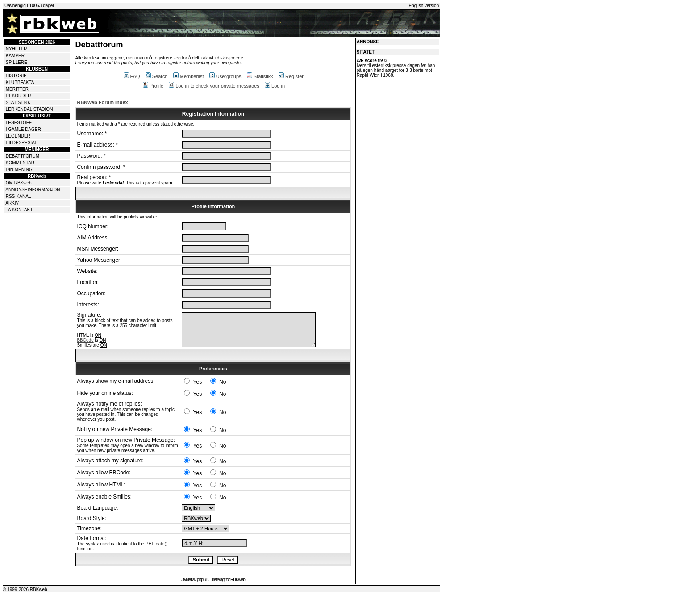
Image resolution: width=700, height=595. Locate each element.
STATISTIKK (18, 103)
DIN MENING (19, 170)
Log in (275, 86)
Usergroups (225, 76)
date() (162, 544)
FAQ (132, 76)
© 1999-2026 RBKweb (25, 589)
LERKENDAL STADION (29, 109)
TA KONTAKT (19, 210)
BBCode (85, 340)
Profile (153, 86)
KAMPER (15, 56)
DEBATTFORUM (23, 156)
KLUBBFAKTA (20, 82)
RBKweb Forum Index (102, 102)
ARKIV (12, 203)
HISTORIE (16, 76)
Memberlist (189, 76)
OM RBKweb (19, 183)
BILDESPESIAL (22, 143)
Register (291, 76)
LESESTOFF (19, 123)
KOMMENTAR (20, 163)
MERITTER (17, 89)
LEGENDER (18, 136)
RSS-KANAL (19, 196)
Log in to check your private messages (214, 86)
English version (424, 6)
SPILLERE (17, 62)
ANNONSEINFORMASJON (33, 190)
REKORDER (19, 96)
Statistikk (260, 76)
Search (157, 76)
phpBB (202, 580)
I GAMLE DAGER (23, 129)
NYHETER (17, 49)
